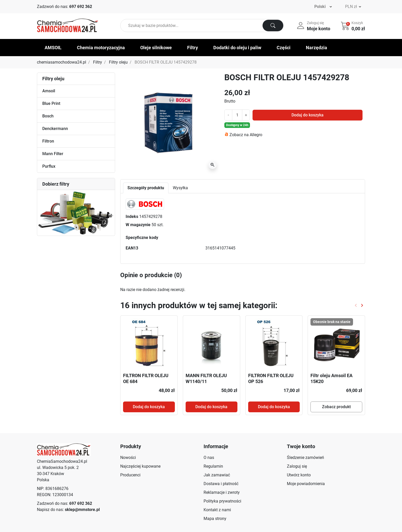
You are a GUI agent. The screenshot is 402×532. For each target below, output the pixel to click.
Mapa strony (215, 519)
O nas (209, 458)
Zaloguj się (297, 466)
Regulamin (213, 466)
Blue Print (51, 103)
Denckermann (55, 129)
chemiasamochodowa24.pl (62, 62)
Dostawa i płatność (221, 484)
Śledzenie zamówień (305, 458)
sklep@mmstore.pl (82, 510)
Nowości (128, 458)
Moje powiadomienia (306, 484)
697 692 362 (81, 7)
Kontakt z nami (217, 510)
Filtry (98, 62)
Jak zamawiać (217, 475)
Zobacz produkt (336, 407)
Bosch (48, 116)
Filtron (48, 141)
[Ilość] (237, 115)
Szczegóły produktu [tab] (146, 188)
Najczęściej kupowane (140, 466)
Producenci (130, 475)
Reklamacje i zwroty (222, 492)
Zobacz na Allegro (246, 135)
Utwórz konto (299, 475)
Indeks (132, 217)
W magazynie (138, 225)
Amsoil (49, 91)
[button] (353, 26)
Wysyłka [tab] (180, 188)
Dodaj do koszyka (308, 115)
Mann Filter (53, 154)
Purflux (49, 166)
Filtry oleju (118, 62)
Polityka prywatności (222, 501)
